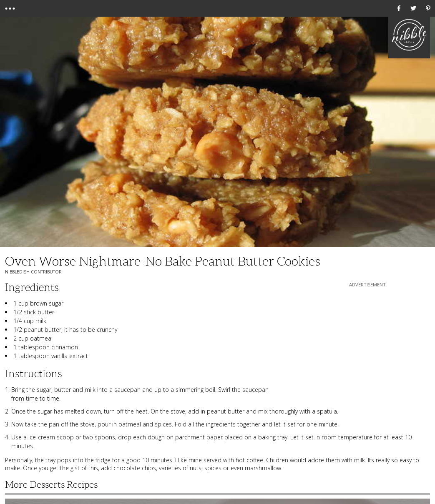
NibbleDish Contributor (33, 272)
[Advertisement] (367, 341)
